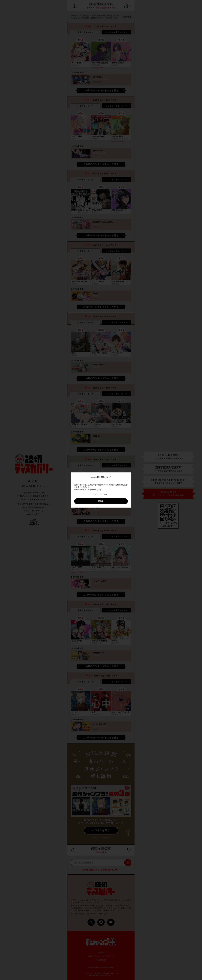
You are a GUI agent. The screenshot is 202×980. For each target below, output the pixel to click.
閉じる (101, 501)
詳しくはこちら (101, 494)
